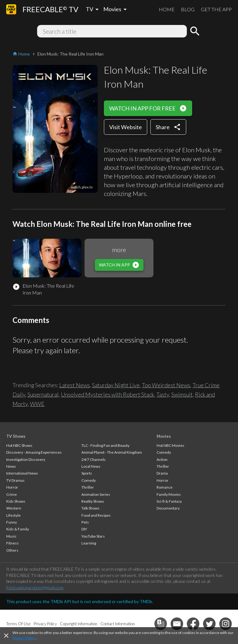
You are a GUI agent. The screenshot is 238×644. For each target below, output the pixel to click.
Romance (165, 487)
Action (162, 459)
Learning (89, 543)
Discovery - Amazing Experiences (34, 452)
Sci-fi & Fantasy (169, 501)
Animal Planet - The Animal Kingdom (112, 452)
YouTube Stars (93, 536)
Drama (162, 473)
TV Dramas (15, 480)
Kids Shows (16, 501)
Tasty (163, 394)
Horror (12, 487)
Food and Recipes (96, 515)
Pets (85, 522)
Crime (12, 494)
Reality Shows (93, 501)
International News (22, 473)
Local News (91, 466)
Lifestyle (13, 515)
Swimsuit (182, 394)
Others (12, 550)
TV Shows (16, 436)
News (11, 466)
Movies (164, 436)
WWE (37, 404)
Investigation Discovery (26, 459)
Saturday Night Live (116, 385)
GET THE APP (216, 9)
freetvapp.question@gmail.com (35, 587)
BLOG (188, 9)
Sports (87, 473)
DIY (84, 529)
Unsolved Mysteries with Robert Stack (107, 394)
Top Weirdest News (166, 385)
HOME (167, 9)
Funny (12, 522)
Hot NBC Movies (170, 445)
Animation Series (96, 494)
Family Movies (169, 494)
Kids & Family (18, 529)
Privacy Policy (24, 638)
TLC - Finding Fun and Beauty (105, 445)
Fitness (12, 543)
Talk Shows (90, 508)
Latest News (75, 385)
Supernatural (43, 394)
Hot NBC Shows (19, 445)
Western (14, 508)
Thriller (88, 487)
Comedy (89, 480)
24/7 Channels (94, 459)
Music (11, 536)
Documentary (168, 508)
